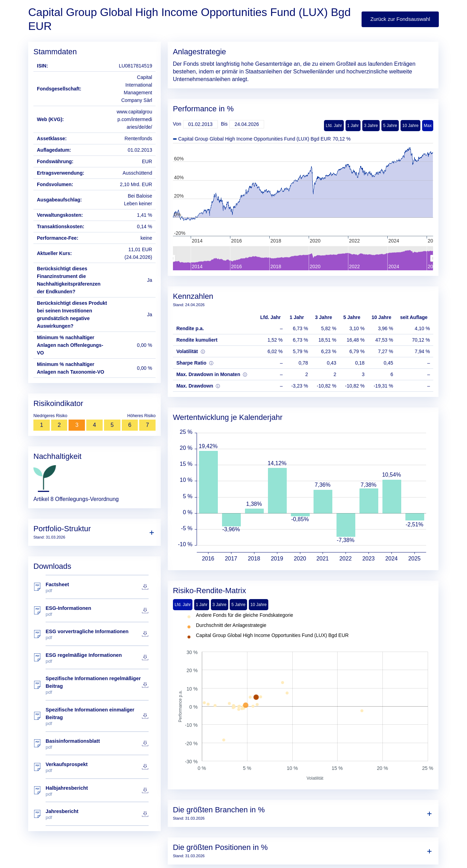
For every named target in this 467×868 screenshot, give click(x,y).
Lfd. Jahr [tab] (183, 605)
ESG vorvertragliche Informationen (97, 634)
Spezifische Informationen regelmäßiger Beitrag (97, 685)
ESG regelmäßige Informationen (97, 658)
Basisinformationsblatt (97, 744)
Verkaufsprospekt (97, 767)
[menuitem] (303, 258)
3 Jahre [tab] (220, 605)
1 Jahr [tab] (202, 605)
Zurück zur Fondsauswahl (400, 19)
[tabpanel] (303, 697)
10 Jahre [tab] (259, 605)
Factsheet (97, 587)
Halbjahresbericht (97, 791)
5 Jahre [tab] (238, 605)
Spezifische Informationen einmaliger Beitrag (97, 716)
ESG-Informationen (97, 611)
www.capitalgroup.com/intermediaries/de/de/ (134, 119)
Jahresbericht (97, 814)
